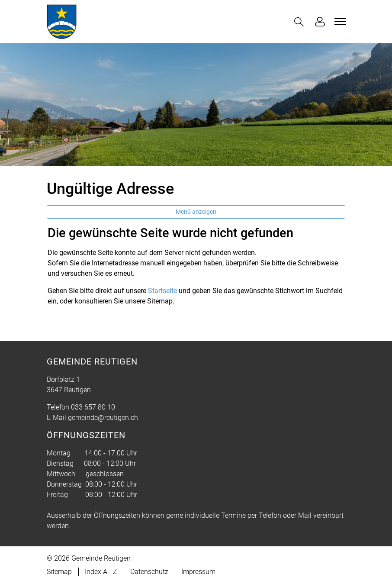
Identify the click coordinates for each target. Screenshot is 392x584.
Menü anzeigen (196, 212)
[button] (301, 22)
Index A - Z (101, 572)
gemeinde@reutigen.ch (103, 418)
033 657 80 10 (93, 407)
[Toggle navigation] (339, 22)
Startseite (162, 291)
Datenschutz (149, 572)
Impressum (198, 572)
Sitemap (59, 572)
